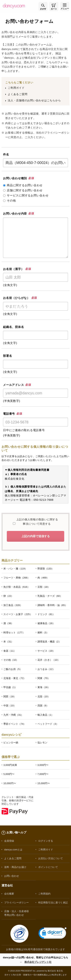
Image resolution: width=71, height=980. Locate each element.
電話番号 (12, 414)
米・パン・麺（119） (15, 569)
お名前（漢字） (17, 269)
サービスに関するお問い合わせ (26, 195)
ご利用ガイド (16, 88)
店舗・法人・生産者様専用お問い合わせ (16, 913)
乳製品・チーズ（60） (50, 596)
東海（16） (44, 687)
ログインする (46, 841)
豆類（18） (44, 587)
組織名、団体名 (13, 327)
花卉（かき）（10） (49, 660)
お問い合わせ (12, 876)
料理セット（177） (14, 633)
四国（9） (43, 706)
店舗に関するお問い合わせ (23, 190)
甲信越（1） (10, 687)
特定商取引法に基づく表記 (53, 903)
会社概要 (9, 894)
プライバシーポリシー (16, 903)
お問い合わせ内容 (18, 213)
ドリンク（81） (46, 614)
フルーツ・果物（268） (17, 578)
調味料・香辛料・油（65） (52, 605)
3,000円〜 (43, 765)
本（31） (8, 642)
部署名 (7, 356)
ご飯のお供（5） (13, 669)
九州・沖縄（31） (13, 715)
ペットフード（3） (48, 724)
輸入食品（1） (46, 715)
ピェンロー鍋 (11, 743)
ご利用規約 (44, 894)
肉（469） (43, 578)
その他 (9, 200)
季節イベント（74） (15, 724)
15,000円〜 (44, 783)
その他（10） (11, 660)
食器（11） (10, 651)
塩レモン (42, 743)
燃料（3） (43, 633)
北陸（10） (44, 697)
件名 (6, 154)
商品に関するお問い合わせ (23, 185)
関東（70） (44, 678)
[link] (52, 934)
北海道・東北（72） (15, 678)
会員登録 (9, 841)
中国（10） (10, 706)
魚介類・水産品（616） (17, 587)
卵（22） (8, 596)
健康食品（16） (46, 623)
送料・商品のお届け (15, 867)
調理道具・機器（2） (49, 642)
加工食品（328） (13, 605)
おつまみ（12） (46, 669)
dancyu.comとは (13, 850)
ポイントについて (48, 867)
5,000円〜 (9, 774)
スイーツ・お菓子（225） (18, 614)
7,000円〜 (43, 774)
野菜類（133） (46, 569)
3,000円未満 (10, 765)
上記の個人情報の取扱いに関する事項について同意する (37, 522)
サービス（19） (46, 651)
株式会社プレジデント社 (38, 962)
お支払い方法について (51, 858)
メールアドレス (17, 385)
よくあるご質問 (18, 94)
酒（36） (8, 623)
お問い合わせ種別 (18, 178)
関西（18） (10, 697)
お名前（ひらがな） (20, 298)
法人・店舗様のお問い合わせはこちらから (34, 100)
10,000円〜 (10, 783)
